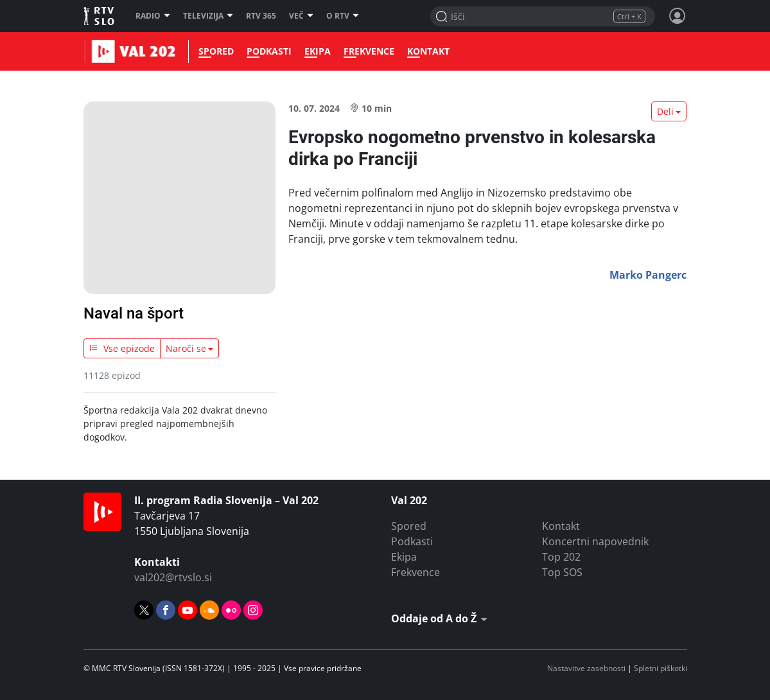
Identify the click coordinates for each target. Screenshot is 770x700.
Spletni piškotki (661, 668)
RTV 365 (261, 16)
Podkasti (267, 51)
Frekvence (366, 51)
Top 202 (561, 557)
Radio (153, 16)
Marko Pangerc (648, 275)
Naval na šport (134, 313)
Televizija (208, 16)
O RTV (343, 16)
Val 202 (100, 51)
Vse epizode (122, 348)
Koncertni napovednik (595, 541)
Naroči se (186, 348)
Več (301, 16)
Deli (665, 111)
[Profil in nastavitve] (678, 16)
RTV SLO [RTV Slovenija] (100, 16)
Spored (214, 51)
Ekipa (315, 51)
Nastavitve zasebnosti (586, 668)
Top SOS (562, 572)
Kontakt (426, 51)
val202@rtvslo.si (173, 577)
